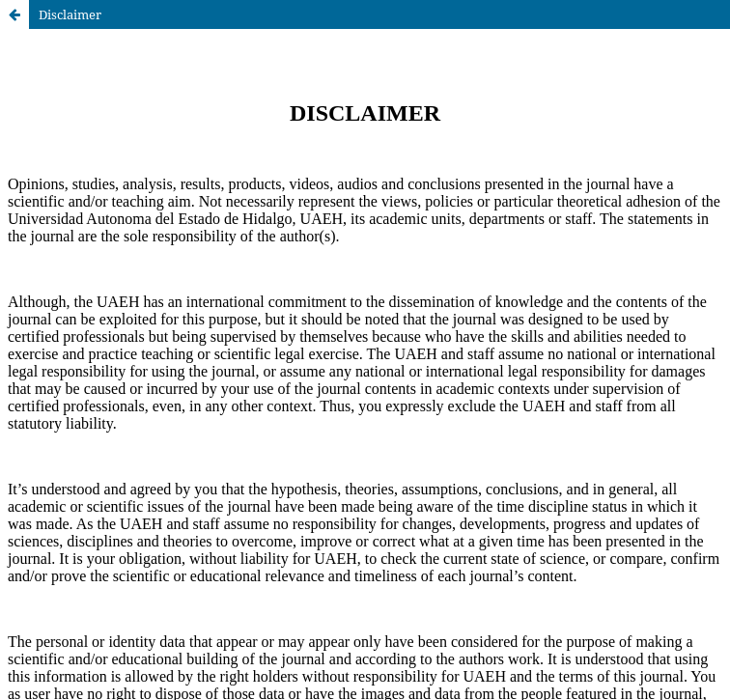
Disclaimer (70, 14)
